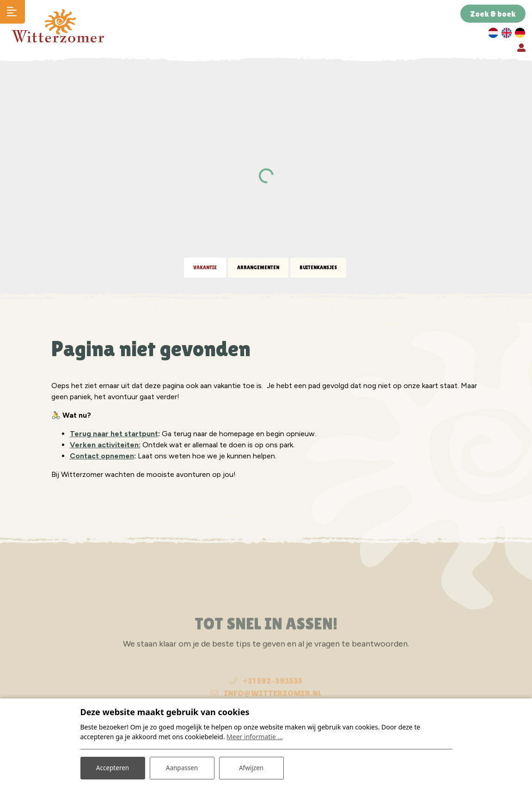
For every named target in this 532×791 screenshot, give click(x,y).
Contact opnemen (102, 456)
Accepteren (113, 767)
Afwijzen (251, 767)
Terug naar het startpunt (114, 434)
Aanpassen (182, 767)
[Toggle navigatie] (12, 12)
